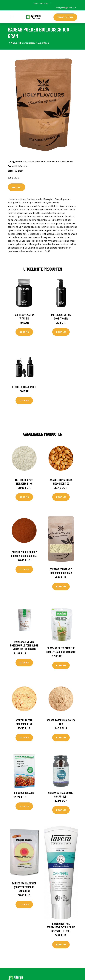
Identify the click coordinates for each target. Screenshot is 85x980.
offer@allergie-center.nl (66, 8)
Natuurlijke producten (23, 43)
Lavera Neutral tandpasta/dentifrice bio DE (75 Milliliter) (61, 927)
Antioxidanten (54, 162)
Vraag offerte (65, 17)
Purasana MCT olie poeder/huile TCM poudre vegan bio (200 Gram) (24, 645)
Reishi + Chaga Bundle (24, 387)
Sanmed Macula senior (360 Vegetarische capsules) (24, 887)
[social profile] (51, 4)
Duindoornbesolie (24, 793)
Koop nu (17, 187)
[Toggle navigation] (12, 17)
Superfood (43, 43)
